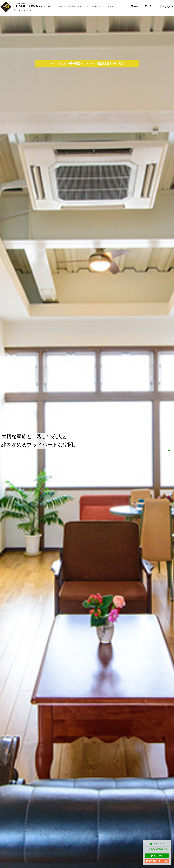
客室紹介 (72, 7)
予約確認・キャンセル (158, 861)
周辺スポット (85, 7)
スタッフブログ (116, 7)
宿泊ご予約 (158, 856)
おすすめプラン (100, 7)
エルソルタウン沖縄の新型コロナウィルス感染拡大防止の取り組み (87, 63)
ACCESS (135, 7)
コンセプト (61, 7)
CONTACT (157, 844)
